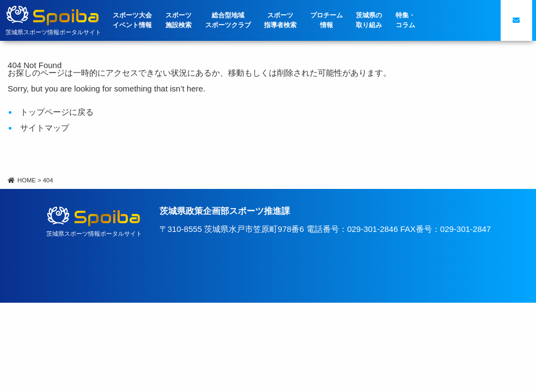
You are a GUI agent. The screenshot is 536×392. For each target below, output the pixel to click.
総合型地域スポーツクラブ (228, 20)
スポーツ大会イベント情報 (132, 20)
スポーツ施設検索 (178, 20)
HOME (22, 180)
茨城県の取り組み (369, 20)
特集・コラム (405, 20)
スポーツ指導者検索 (280, 20)
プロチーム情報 (326, 20)
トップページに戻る (57, 112)
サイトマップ (45, 128)
